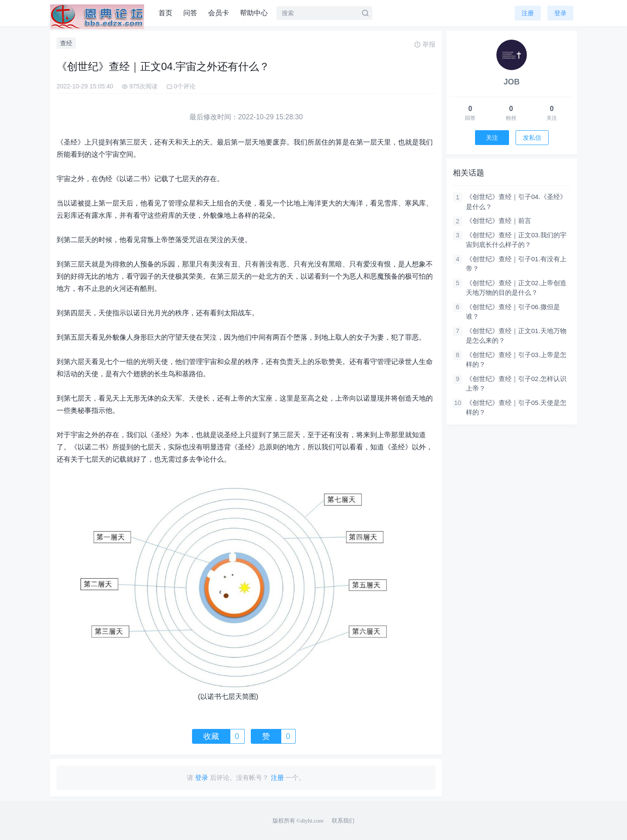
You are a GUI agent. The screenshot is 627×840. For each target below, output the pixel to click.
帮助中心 (254, 13)
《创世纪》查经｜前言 (499, 221)
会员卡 (219, 13)
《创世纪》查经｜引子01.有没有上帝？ (516, 264)
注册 (528, 13)
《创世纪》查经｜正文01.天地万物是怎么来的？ (516, 336)
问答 (190, 13)
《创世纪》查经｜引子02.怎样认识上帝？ (516, 384)
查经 (66, 43)
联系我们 (343, 821)
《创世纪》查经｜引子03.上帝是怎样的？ (516, 360)
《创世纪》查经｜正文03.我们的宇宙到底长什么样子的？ (516, 240)
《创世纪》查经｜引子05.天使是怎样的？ (516, 408)
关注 (492, 138)
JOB (511, 82)
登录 (560, 13)
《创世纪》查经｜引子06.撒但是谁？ (513, 312)
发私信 (532, 138)
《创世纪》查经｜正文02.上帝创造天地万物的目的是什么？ (516, 288)
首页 (165, 13)
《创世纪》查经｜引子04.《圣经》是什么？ (516, 202)
